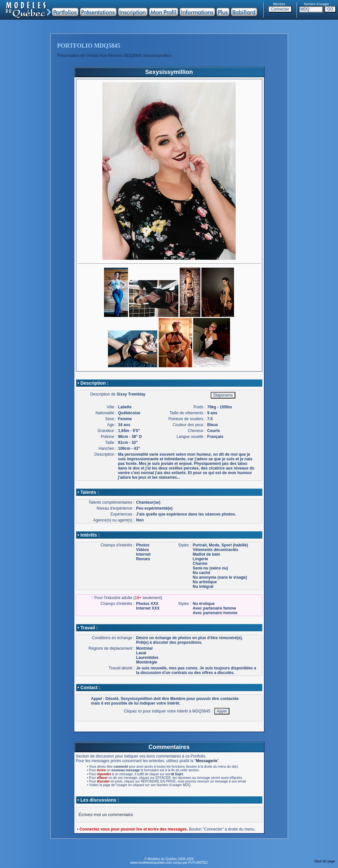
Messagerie (207, 761)
